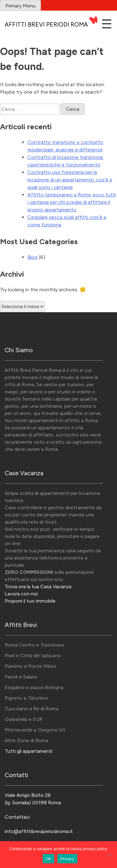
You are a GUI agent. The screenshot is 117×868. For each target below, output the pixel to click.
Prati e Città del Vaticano (33, 656)
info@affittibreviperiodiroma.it (39, 831)
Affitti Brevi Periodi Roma (46, 25)
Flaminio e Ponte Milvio (30, 666)
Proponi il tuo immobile (30, 601)
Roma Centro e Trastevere (34, 645)
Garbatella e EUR (24, 719)
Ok (49, 859)
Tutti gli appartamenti (29, 751)
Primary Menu (20, 6)
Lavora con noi (21, 594)
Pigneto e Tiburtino (26, 698)
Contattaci (17, 817)
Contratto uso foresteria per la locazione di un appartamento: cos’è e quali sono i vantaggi (70, 180)
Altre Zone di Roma (26, 740)
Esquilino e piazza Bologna (34, 687)
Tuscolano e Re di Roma (32, 709)
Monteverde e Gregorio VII (35, 730)
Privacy (67, 859)
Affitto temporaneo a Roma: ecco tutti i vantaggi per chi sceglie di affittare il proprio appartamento (72, 202)
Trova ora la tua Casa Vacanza (38, 587)
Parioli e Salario (21, 677)
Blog (32, 257)
